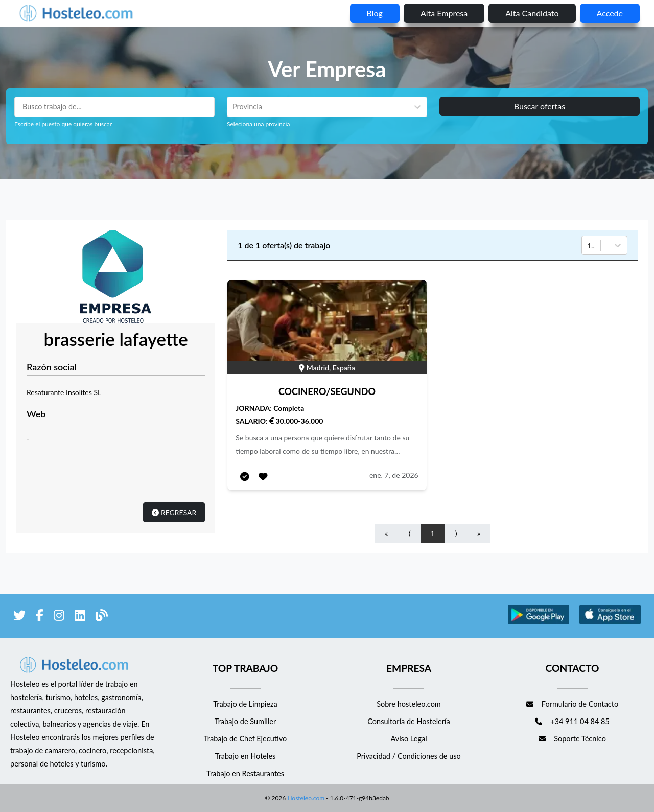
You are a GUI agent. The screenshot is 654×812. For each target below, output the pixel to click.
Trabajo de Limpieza (245, 704)
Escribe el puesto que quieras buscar (63, 124)
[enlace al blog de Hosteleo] (102, 617)
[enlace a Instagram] (59, 617)
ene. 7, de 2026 (394, 475)
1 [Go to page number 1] (433, 533)
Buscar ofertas (540, 106)
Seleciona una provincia (258, 124)
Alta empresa (444, 13)
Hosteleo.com (305, 798)
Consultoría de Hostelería (408, 721)
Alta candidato (532, 13)
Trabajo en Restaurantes (245, 773)
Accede (610, 13)
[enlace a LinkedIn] (80, 617)
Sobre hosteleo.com (409, 704)
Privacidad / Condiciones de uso (409, 756)
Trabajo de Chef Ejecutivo (245, 739)
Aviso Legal (408, 739)
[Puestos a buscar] (114, 107)
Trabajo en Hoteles (246, 756)
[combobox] (233, 107)
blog (375, 13)
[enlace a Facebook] (40, 617)
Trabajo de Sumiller (246, 721)
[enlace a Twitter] (19, 617)
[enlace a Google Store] (539, 623)
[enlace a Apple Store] (610, 623)
